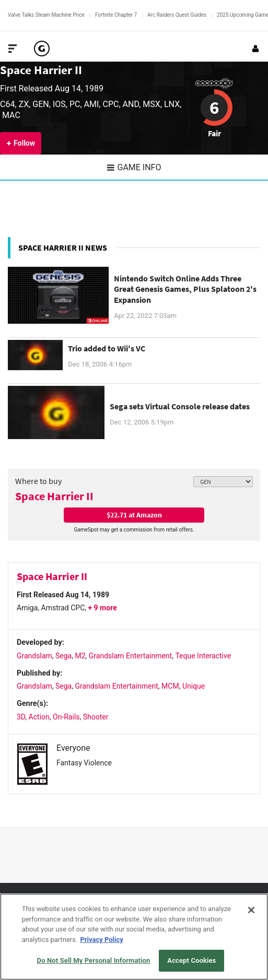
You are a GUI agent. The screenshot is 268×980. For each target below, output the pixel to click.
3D (21, 717)
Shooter (96, 717)
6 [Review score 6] (214, 108)
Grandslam (34, 656)
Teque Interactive (203, 656)
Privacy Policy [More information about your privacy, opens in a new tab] (101, 940)
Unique (194, 686)
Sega (63, 656)
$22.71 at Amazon (134, 515)
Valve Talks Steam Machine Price (46, 15)
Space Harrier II (41, 70)
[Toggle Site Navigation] (13, 49)
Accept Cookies (191, 960)
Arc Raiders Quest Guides (177, 15)
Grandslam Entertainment (130, 656)
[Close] (251, 910)
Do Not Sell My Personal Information (94, 960)
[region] (134, 937)
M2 (80, 656)
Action (39, 717)
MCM (170, 686)
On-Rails (66, 717)
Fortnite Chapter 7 (116, 15)
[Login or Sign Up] (255, 49)
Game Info (134, 167)
